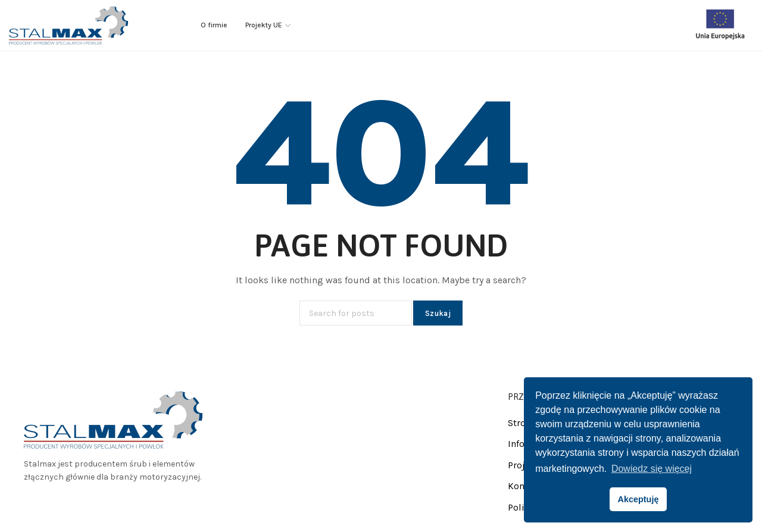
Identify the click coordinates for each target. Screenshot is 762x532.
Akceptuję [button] (638, 499)
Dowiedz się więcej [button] (652, 469)
